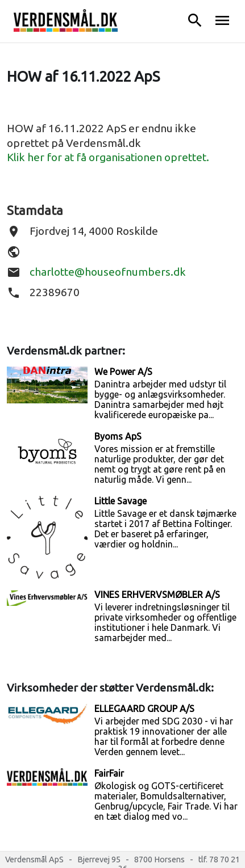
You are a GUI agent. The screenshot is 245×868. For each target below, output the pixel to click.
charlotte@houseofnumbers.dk (108, 272)
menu (222, 20)
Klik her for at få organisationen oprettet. (108, 157)
